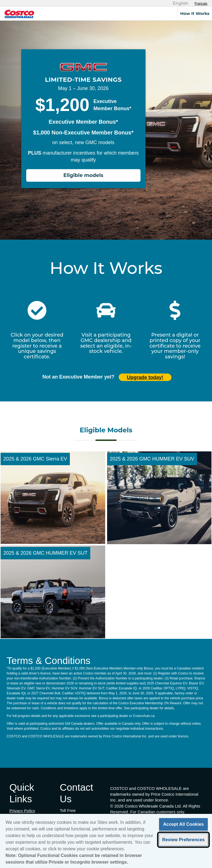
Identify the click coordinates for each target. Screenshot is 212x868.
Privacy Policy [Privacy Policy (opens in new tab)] (22, 811)
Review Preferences (183, 841)
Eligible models (83, 176)
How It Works (195, 13)
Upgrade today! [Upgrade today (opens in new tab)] (145, 377)
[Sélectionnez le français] (201, 4)
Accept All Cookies (183, 826)
